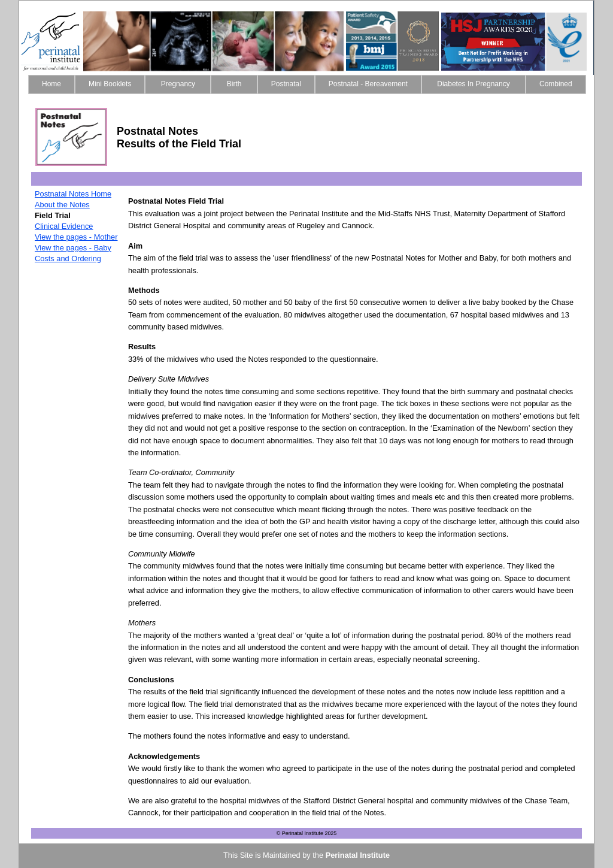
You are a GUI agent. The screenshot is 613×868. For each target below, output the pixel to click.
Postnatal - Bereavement (368, 84)
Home (51, 84)
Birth (234, 84)
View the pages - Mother (76, 237)
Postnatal (286, 84)
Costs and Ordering (68, 258)
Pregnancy (178, 84)
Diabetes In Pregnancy (474, 84)
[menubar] (307, 84)
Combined (556, 84)
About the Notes (62, 205)
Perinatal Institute (358, 855)
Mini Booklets (110, 84)
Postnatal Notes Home (73, 194)
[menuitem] (51, 84)
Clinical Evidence (64, 226)
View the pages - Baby (73, 248)
